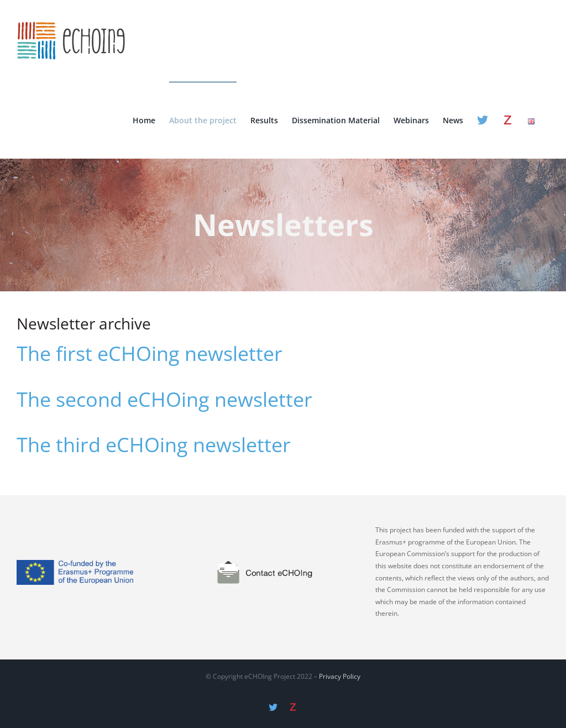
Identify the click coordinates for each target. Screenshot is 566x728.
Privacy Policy (340, 676)
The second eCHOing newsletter (164, 399)
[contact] (283, 537)
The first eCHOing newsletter (150, 353)
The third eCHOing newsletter (154, 445)
